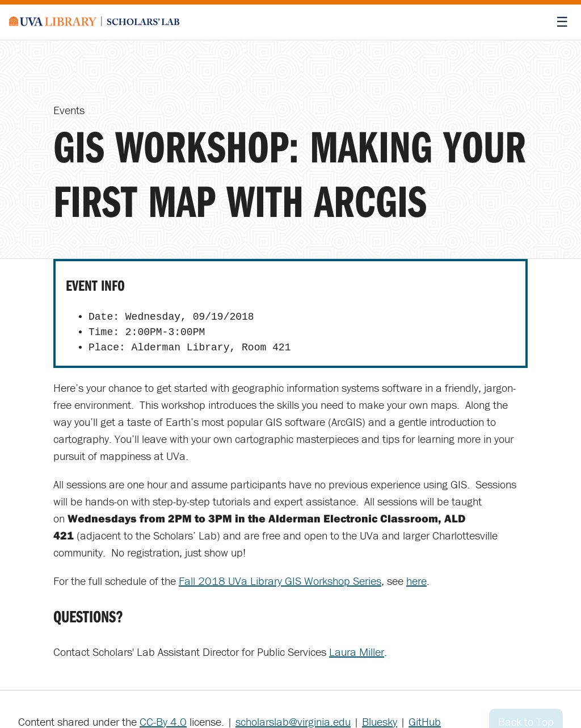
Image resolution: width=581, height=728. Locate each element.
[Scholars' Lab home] (94, 22)
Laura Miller (357, 652)
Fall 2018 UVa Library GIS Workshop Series (280, 581)
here (416, 581)
